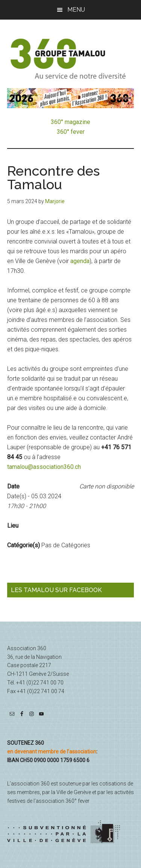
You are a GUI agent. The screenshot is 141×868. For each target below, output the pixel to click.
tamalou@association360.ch (44, 467)
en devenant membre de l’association (52, 752)
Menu (76, 10)
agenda (80, 261)
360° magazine (70, 122)
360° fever (71, 132)
